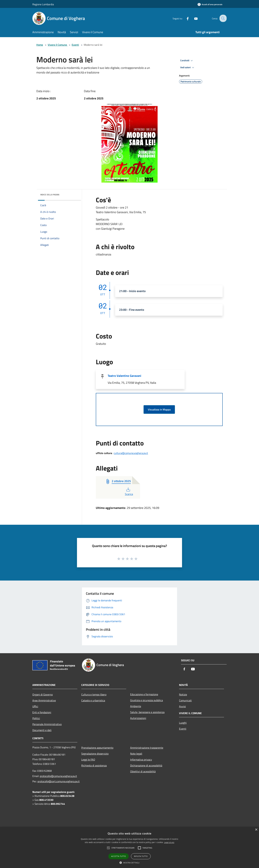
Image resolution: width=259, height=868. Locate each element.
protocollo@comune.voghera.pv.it (58, 776)
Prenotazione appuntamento (97, 748)
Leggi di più (169, 842)
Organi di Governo (43, 694)
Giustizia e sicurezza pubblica (147, 700)
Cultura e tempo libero (94, 694)
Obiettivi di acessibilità (143, 771)
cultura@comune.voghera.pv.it (131, 453)
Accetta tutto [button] (119, 856)
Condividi (187, 61)
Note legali (136, 754)
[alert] (129, 847)
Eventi (75, 45)
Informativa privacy (141, 760)
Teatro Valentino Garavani (124, 376)
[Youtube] (193, 18)
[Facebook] (185, 18)
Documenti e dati (42, 730)
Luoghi (183, 723)
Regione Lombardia (43, 4)
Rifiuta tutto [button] (141, 856)
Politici (36, 718)
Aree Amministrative (44, 700)
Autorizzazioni (138, 718)
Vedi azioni (188, 68)
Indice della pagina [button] (50, 195)
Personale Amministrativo (47, 724)
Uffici (35, 706)
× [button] (256, 830)
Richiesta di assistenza (94, 765)
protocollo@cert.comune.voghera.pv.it (59, 781)
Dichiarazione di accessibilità (146, 765)
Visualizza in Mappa (159, 409)
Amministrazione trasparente (147, 748)
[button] (129, 863)
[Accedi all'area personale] (210, 4)
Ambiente (136, 706)
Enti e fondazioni (42, 712)
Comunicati (185, 700)
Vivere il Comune (58, 45)
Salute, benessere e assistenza (147, 712)
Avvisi (182, 706)
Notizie (183, 694)
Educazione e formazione (144, 694)
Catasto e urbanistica (93, 700)
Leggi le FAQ (88, 760)
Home (40, 45)
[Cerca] (223, 18)
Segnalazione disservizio (95, 754)
